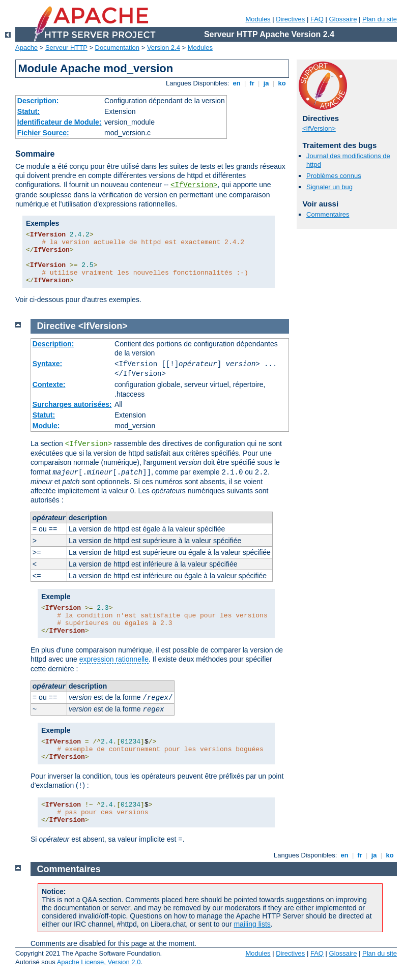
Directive (56, 326)
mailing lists (252, 924)
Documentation (117, 48)
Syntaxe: (47, 364)
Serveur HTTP (66, 48)
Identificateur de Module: (60, 122)
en (237, 83)
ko (282, 83)
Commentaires (328, 214)
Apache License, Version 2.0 (99, 962)
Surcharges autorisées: (72, 404)
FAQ (317, 19)
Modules (258, 19)
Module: (46, 426)
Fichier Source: (43, 133)
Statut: (28, 111)
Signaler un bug (329, 187)
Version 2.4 (164, 48)
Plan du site (380, 19)
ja (266, 83)
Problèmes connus (334, 176)
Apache (26, 48)
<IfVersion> (194, 185)
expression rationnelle (114, 659)
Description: (38, 101)
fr (252, 83)
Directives (290, 19)
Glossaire (343, 19)
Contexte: (49, 384)
